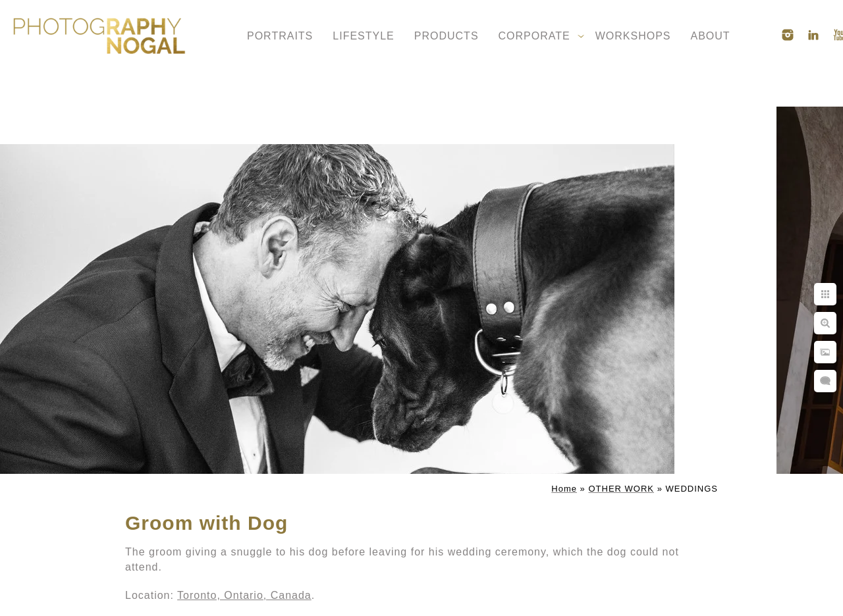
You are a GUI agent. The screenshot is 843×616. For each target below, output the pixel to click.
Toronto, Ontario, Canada (244, 595)
